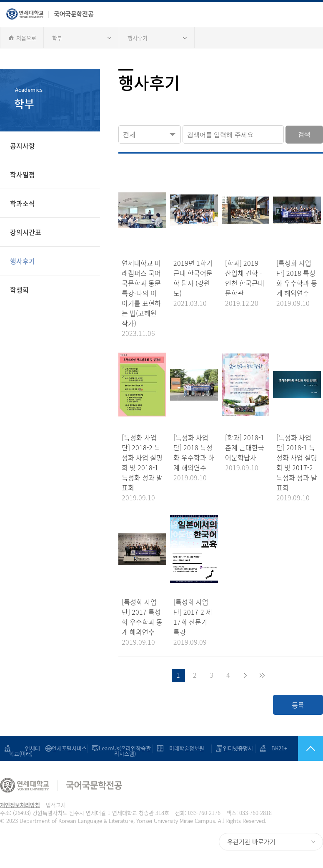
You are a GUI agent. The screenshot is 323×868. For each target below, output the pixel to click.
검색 (304, 134)
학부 (57, 38)
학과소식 (23, 203)
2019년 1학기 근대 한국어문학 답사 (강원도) (193, 278)
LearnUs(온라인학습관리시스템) (125, 751)
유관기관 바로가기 (251, 842)
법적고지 (56, 805)
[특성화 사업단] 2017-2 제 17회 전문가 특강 (193, 617)
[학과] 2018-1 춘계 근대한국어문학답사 (245, 447)
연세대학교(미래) (25, 753)
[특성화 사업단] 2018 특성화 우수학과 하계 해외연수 (194, 452)
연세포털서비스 (69, 748)
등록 (298, 705)
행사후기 (138, 38)
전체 (129, 134)
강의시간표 (26, 232)
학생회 (19, 290)
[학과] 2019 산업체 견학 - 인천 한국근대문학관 (245, 278)
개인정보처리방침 (20, 805)
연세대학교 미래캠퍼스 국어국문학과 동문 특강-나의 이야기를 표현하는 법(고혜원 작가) (141, 293)
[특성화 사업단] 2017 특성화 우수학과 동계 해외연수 (142, 617)
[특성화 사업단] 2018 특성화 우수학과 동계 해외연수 (297, 278)
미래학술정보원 (187, 748)
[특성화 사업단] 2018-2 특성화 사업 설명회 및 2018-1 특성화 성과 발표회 (142, 462)
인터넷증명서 (238, 748)
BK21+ (279, 748)
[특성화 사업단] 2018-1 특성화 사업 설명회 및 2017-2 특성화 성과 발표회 (297, 462)
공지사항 (23, 146)
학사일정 (23, 174)
